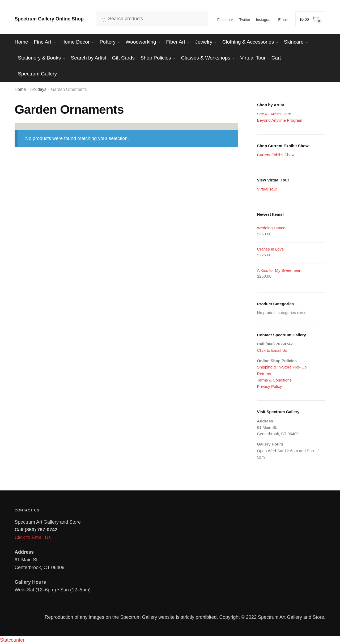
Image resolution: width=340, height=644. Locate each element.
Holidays (38, 89)
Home (20, 89)
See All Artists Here (274, 114)
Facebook (225, 20)
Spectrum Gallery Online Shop (49, 19)
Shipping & (267, 367)
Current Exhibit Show (276, 155)
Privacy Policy (269, 386)
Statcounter (12, 640)
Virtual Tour (267, 189)
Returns (264, 374)
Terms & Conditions (274, 380)
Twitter (245, 20)
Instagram (264, 20)
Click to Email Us (272, 350)
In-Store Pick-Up (292, 367)
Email (283, 20)
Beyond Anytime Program (280, 120)
